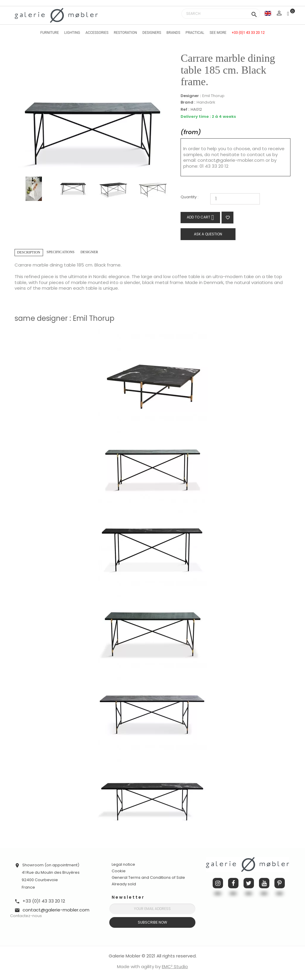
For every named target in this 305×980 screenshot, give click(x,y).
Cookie (119, 871)
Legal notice (123, 864)
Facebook (233, 883)
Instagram (218, 883)
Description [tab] (29, 252)
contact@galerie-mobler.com (231, 160)
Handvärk (206, 102)
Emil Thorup (213, 96)
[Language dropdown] (268, 13)
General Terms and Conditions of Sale (148, 877)
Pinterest (280, 883)
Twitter (249, 883)
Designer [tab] (89, 252)
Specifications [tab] (61, 252)
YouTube (264, 883)
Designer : (191, 96)
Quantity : (189, 197)
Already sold (124, 884)
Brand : (188, 102)
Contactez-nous (26, 916)
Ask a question (208, 234)
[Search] (221, 14)
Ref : (185, 110)
